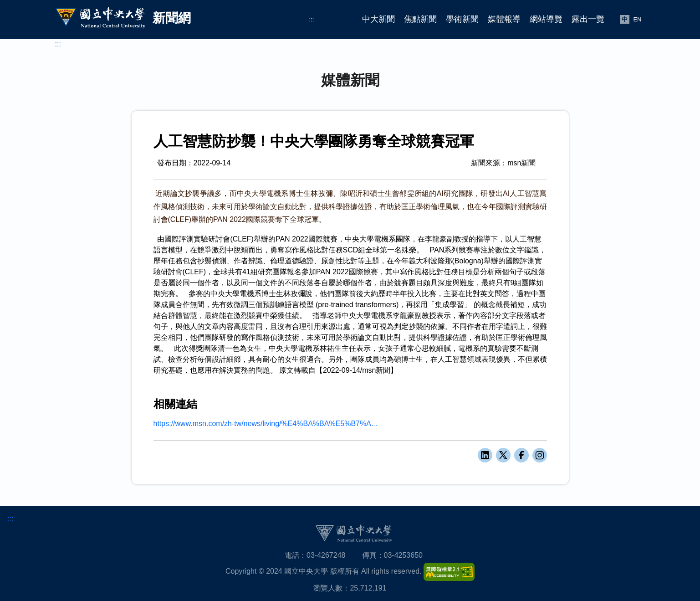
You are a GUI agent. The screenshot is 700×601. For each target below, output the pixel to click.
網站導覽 (546, 19)
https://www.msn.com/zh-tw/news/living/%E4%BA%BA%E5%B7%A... (266, 424)
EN (637, 19)
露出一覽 (588, 19)
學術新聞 (462, 19)
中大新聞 (378, 19)
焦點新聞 (420, 19)
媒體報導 (504, 19)
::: (312, 19)
